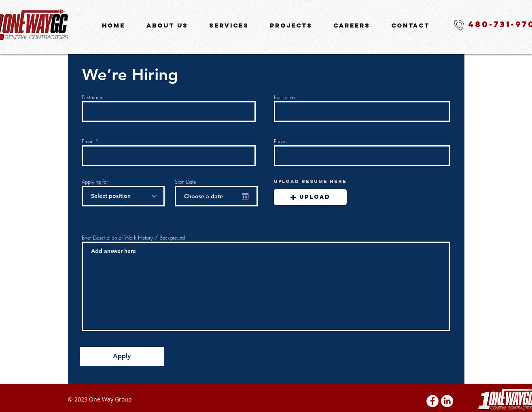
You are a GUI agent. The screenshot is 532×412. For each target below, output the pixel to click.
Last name (284, 97)
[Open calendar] (245, 196)
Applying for (95, 182)
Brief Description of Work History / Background (133, 238)
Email (88, 141)
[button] (310, 197)
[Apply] (122, 356)
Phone (280, 141)
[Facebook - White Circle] (432, 401)
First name (93, 97)
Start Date (185, 182)
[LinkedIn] (447, 401)
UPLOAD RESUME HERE (310, 181)
